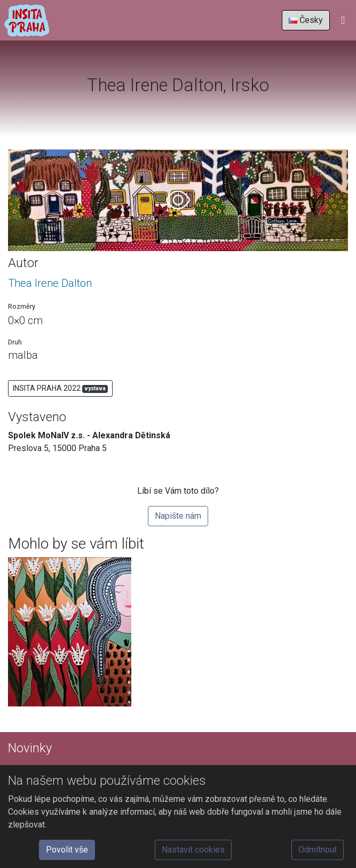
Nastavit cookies (193, 850)
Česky (306, 20)
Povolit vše (67, 850)
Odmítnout (318, 850)
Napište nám (178, 516)
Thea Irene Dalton (50, 283)
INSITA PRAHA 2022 (60, 388)
